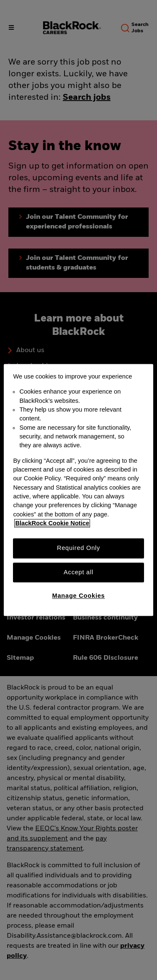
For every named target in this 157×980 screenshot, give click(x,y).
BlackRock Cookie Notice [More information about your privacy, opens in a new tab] (52, 523)
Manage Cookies (79, 596)
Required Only (78, 548)
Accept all (78, 572)
